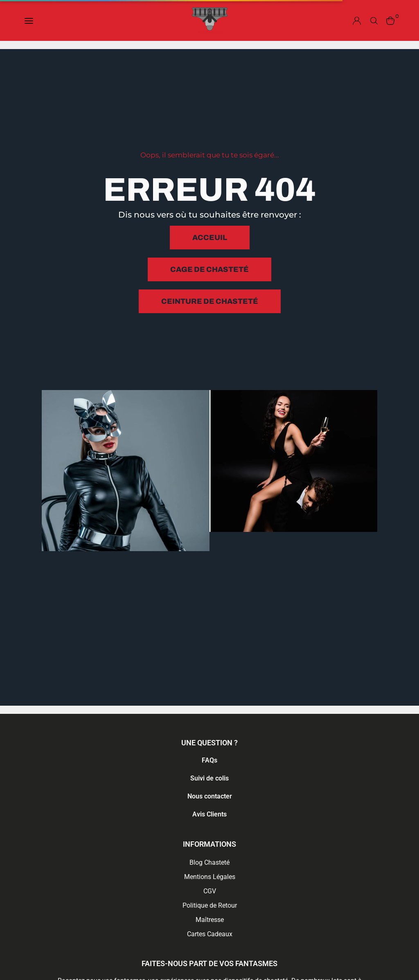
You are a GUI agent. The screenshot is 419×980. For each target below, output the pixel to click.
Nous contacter (210, 796)
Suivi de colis (209, 778)
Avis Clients (209, 814)
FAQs (209, 760)
